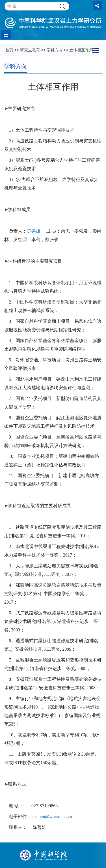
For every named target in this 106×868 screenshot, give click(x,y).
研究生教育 (30, 50)
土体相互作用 (81, 50)
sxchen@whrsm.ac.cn (52, 817)
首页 (9, 50)
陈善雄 (34, 231)
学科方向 (55, 50)
